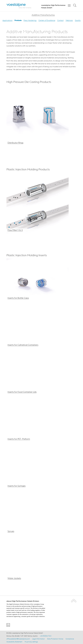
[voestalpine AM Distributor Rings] (38, 116)
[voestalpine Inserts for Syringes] (38, 468)
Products (18, 20)
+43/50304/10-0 (46, 636)
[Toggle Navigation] (69, 6)
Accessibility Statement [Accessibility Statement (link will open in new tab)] (14, 642)
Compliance (70, 639)
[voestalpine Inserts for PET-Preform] (38, 421)
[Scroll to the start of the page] (74, 601)
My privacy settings (31, 642)
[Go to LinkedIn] (8, 625)
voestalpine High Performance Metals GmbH (53, 6)
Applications (7, 20)
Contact (60, 20)
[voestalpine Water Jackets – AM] (38, 561)
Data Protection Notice (55, 639)
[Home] (21, 6)
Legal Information (38, 639)
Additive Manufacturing (43, 15)
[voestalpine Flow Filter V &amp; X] (38, 204)
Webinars (69, 20)
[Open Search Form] (74, 6)
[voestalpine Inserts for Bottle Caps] (38, 280)
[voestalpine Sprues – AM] (38, 514)
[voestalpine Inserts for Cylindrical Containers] (38, 327)
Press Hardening (30, 20)
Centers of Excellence (47, 20)
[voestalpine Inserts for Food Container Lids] (38, 374)
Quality (78, 20)
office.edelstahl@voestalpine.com (18, 639)
